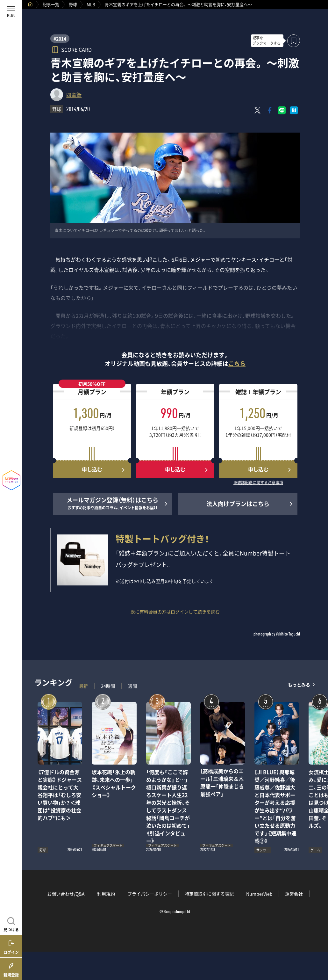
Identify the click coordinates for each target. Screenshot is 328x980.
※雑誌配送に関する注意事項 (258, 483)
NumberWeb (259, 894)
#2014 (60, 39)
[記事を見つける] (11, 924)
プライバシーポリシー (150, 894)
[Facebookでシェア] (270, 110)
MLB (91, 4)
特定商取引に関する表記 (209, 894)
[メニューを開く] (11, 11)
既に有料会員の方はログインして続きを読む (175, 612)
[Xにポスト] (258, 110)
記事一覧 (51, 4)
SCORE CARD (76, 49)
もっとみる (299, 684)
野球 (73, 4)
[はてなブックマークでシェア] (294, 110)
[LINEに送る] (282, 110)
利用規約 (106, 894)
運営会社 (294, 894)
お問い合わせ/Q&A (66, 894)
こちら (237, 363)
